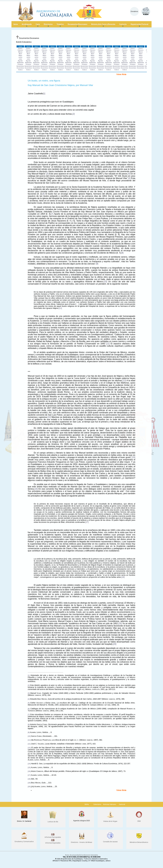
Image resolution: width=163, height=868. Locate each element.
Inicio (16, 24)
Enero (20, 48)
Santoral (122, 804)
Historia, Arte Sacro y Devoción (103, 25)
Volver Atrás (121, 74)
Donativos (134, 11)
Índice (20, 70)
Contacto (123, 25)
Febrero (20, 50)
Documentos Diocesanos (77, 25)
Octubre (20, 64)
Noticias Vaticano (110, 804)
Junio (20, 57)
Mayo (20, 56)
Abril (20, 54)
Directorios (48, 25)
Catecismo (97, 804)
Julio (20, 59)
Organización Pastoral (139, 25)
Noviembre (20, 66)
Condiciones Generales (89, 855)
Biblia (87, 804)
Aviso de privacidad (72, 855)
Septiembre (20, 63)
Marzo (20, 52)
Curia (38, 25)
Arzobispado (27, 25)
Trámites (60, 25)
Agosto (20, 61)
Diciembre (20, 68)
